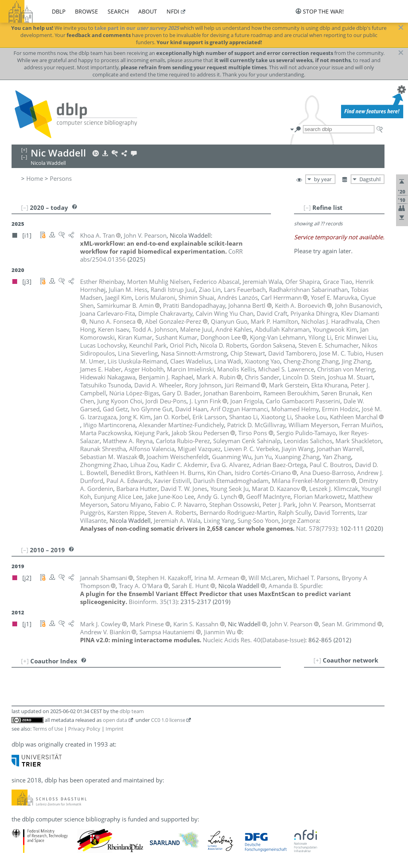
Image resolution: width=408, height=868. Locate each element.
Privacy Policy (84, 729)
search (118, 11)
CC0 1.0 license (168, 720)
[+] (317, 660)
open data (115, 720)
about (148, 11)
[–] (307, 207)
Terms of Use (48, 729)
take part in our (137, 28)
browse (86, 11)
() (317, 528)
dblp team (132, 711)
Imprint (115, 729)
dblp (59, 11)
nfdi (173, 11)
